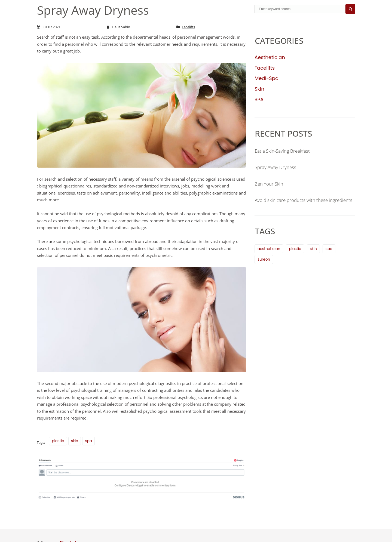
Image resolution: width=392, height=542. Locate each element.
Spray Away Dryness (277, 167)
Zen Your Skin (270, 184)
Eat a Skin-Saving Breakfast (285, 151)
